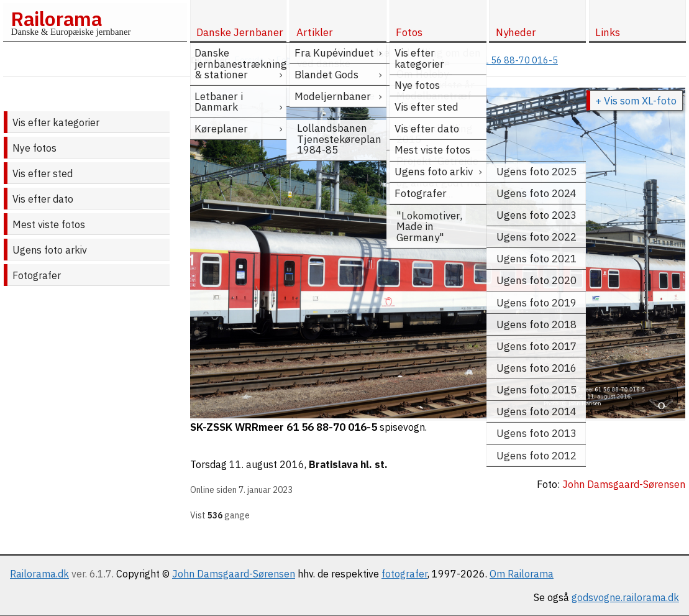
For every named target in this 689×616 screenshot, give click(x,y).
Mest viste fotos (49, 224)
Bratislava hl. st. (348, 464)
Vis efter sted (43, 173)
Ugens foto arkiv (50, 250)
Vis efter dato (43, 199)
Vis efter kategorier (56, 122)
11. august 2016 (267, 464)
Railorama (56, 19)
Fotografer (37, 275)
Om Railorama (522, 574)
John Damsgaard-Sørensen (234, 574)
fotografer (404, 574)
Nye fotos (34, 148)
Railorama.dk (39, 574)
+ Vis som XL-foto (636, 101)
